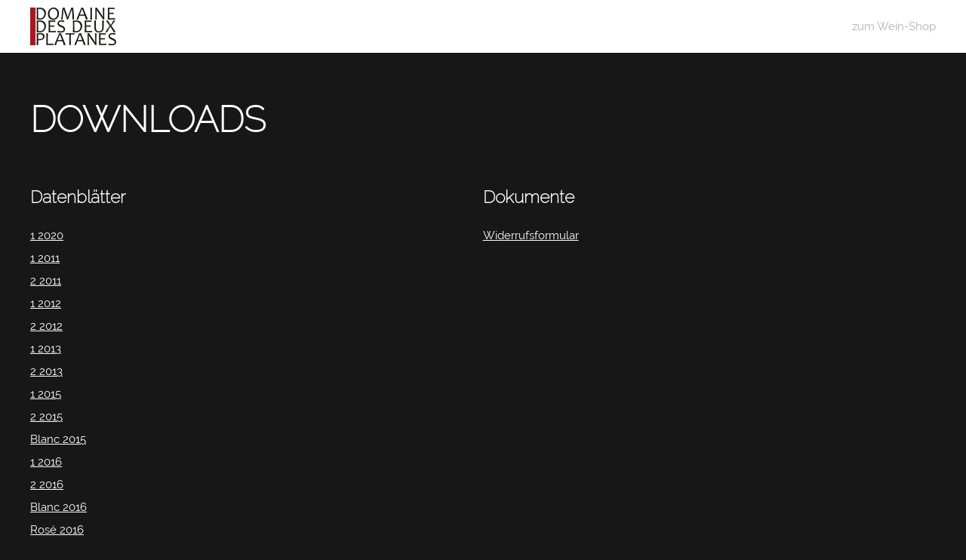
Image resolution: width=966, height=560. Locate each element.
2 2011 (46, 281)
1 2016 (46, 462)
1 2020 (47, 235)
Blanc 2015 (58, 439)
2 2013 (46, 371)
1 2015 (46, 394)
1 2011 (45, 258)
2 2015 (46, 417)
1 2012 (46, 303)
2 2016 (47, 485)
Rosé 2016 (57, 530)
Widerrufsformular (531, 235)
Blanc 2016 (58, 507)
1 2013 (46, 349)
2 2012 (46, 326)
